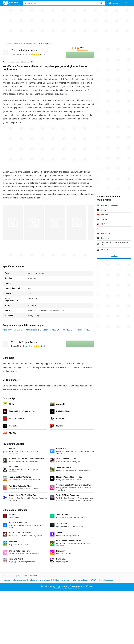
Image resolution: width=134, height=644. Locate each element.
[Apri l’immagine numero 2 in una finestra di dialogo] (55, 223)
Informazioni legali (80, 580)
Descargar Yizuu (49, 330)
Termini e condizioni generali (14, 580)
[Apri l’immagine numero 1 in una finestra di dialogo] (34, 223)
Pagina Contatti (20, 389)
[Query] (64, 3)
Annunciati (22, 576)
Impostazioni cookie (107, 580)
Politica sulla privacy (61, 580)
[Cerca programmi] (101, 3)
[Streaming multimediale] (30, 44)
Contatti (12, 576)
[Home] (4, 44)
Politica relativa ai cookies (39, 580)
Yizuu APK (25, 50)
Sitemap (33, 576)
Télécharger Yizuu (83, 330)
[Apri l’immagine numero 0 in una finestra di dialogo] (13, 223)
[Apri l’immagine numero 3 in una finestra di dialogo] (76, 223)
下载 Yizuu (66, 330)
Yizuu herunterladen (29, 330)
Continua (114, 256)
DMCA (94, 580)
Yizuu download (9, 330)
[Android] (9, 44)
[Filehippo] (11, 3)
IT (128, 3)
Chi (4, 576)
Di (16, 54)
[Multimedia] (17, 44)
